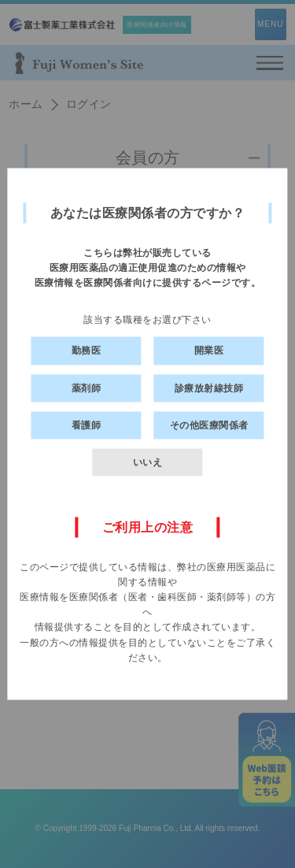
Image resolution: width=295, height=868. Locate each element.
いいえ (148, 462)
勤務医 (87, 351)
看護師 (87, 425)
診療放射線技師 (209, 388)
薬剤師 (87, 388)
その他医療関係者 (209, 425)
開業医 (209, 351)
